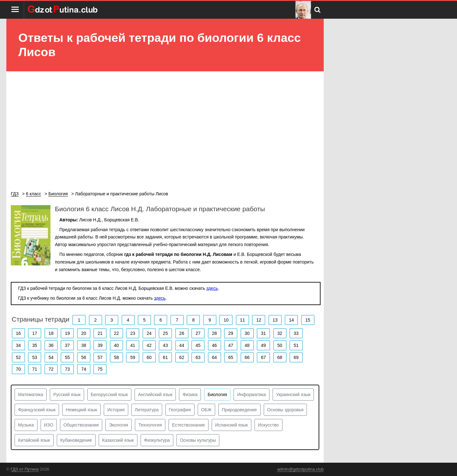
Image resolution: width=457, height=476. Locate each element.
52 (18, 357)
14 (292, 320)
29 (231, 333)
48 (247, 345)
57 (100, 357)
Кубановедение (76, 440)
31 (263, 333)
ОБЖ (206, 410)
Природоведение (239, 410)
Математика (31, 394)
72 (51, 369)
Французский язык (37, 410)
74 (84, 369)
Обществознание (81, 425)
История (116, 410)
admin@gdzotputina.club (300, 469)
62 (182, 357)
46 (215, 345)
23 (133, 333)
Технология (150, 425)
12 (259, 320)
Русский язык (67, 394)
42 (149, 345)
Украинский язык (293, 394)
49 (263, 345)
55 (67, 357)
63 (198, 357)
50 (280, 345)
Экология (118, 425)
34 (18, 345)
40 (116, 345)
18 (51, 333)
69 (296, 357)
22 (116, 333)
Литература (147, 410)
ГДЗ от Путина (25, 469)
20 (84, 333)
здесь (212, 288)
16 (18, 333)
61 (165, 357)
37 (67, 345)
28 (215, 333)
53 (35, 357)
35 (35, 345)
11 (242, 320)
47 (231, 345)
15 (308, 320)
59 (133, 357)
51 (296, 345)
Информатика (251, 394)
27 (198, 333)
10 (226, 320)
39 (100, 345)
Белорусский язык (109, 394)
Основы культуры (198, 440)
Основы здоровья (285, 410)
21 (100, 333)
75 (100, 369)
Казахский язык (118, 440)
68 (280, 357)
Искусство (268, 425)
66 (247, 357)
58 (116, 357)
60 (149, 357)
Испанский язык (232, 425)
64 (215, 357)
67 (263, 357)
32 (280, 333)
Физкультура (157, 440)
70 (18, 369)
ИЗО (49, 425)
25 (165, 333)
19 (67, 333)
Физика (190, 394)
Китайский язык (34, 440)
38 (84, 345)
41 (133, 345)
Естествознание (189, 425)
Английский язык (155, 394)
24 (149, 333)
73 (67, 369)
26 (182, 333)
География (180, 410)
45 (198, 345)
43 (165, 345)
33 (296, 333)
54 (51, 357)
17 (35, 333)
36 (51, 345)
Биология (217, 394)
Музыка (26, 425)
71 (35, 369)
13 (275, 320)
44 (182, 345)
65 (231, 357)
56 (84, 357)
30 (247, 333)
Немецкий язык (81, 410)
